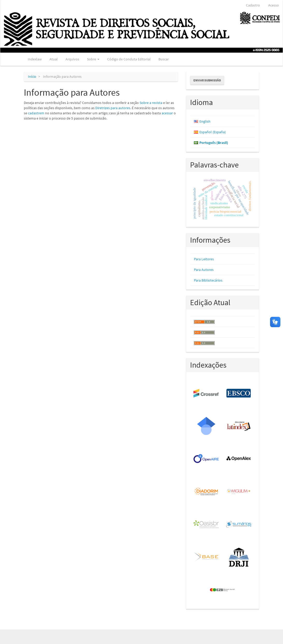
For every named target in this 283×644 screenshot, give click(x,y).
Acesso (274, 5)
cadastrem (36, 113)
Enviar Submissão (207, 80)
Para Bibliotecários (208, 280)
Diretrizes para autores (113, 108)
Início (32, 76)
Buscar (164, 59)
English (205, 121)
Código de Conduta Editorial (129, 59)
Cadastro (253, 5)
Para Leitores (204, 259)
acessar (167, 113)
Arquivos (72, 59)
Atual (54, 59)
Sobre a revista (151, 103)
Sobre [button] (93, 59)
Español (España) (213, 132)
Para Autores (204, 270)
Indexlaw (35, 59)
